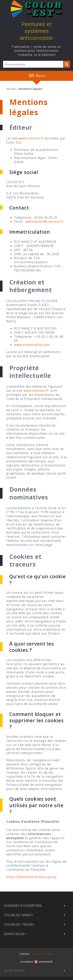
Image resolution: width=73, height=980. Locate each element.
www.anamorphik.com (32, 345)
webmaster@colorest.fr (45, 221)
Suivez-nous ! (15, 934)
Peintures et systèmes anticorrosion (36, 31)
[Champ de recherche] (33, 64)
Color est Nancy (18, 915)
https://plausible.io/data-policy (32, 877)
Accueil (11, 89)
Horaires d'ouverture (23, 906)
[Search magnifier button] (66, 64)
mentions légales (44, 954)
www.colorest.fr (31, 138)
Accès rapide (14, 971)
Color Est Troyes (19, 924)
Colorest (24, 954)
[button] (31, 76)
